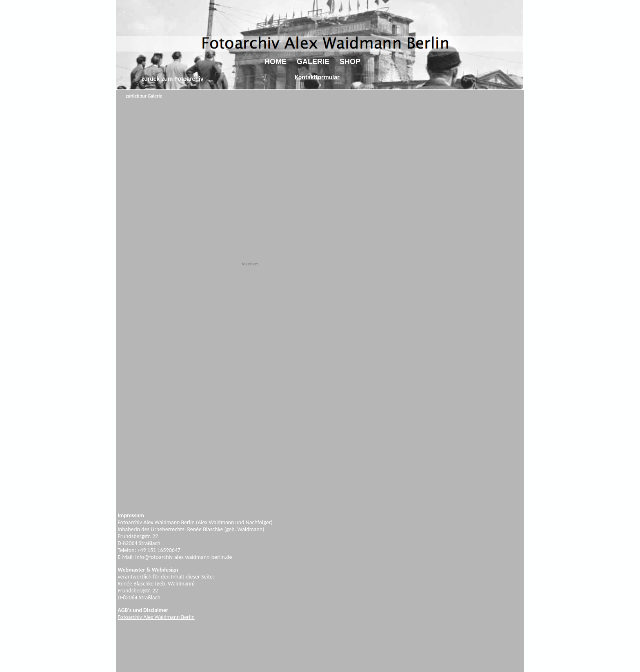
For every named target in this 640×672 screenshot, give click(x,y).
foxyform (250, 264)
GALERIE (313, 62)
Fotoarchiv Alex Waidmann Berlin (156, 617)
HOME (276, 62)
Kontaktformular (317, 77)
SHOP (350, 62)
